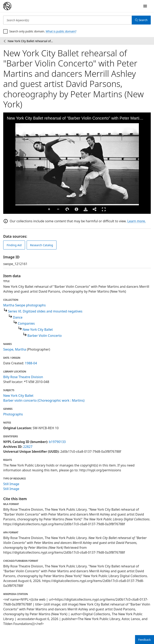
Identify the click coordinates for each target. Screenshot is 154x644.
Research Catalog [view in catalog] (42, 245)
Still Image (11, 484)
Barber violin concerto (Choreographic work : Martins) (44, 400)
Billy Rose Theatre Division (23, 377)
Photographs (13, 414)
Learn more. (137, 221)
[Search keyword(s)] (68, 20)
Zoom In (49, 209)
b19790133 (57, 442)
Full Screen (104, 209)
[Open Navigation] (145, 6)
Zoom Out (58, 209)
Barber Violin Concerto (45, 336)
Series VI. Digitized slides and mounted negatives (45, 311)
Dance (18, 317)
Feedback (145, 640)
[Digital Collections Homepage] (7, 6)
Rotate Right (67, 209)
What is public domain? (61, 31)
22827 (28, 447)
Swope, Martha (15, 349)
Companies (26, 323)
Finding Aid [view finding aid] (14, 245)
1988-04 (31, 363)
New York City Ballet (38, 329)
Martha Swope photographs (24, 305)
